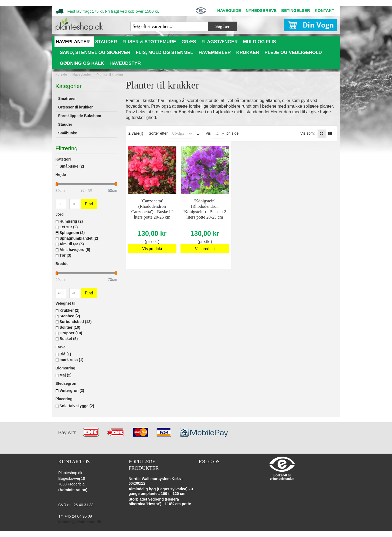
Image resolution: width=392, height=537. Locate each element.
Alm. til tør (72, 244)
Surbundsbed (76, 322)
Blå (65, 354)
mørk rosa (72, 360)
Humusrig (71, 221)
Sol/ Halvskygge (77, 406)
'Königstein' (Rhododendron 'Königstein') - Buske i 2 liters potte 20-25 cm (205, 209)
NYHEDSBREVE (261, 10)
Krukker (70, 310)
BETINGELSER (296, 10)
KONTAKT (325, 10)
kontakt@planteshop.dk (80, 522)
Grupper (71, 333)
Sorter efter (158, 133)
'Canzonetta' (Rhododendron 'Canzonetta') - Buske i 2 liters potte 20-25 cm (152, 209)
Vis (208, 133)
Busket (69, 339)
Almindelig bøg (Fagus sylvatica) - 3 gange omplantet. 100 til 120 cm (161, 491)
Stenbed (70, 316)
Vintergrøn (72, 390)
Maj (66, 375)
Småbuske (72, 166)
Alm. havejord (75, 250)
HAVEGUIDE (229, 10)
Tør (66, 255)
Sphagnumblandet (79, 238)
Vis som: (307, 133)
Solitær (70, 327)
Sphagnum (72, 233)
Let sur (69, 227)
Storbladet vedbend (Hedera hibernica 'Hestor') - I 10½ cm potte (160, 502)
